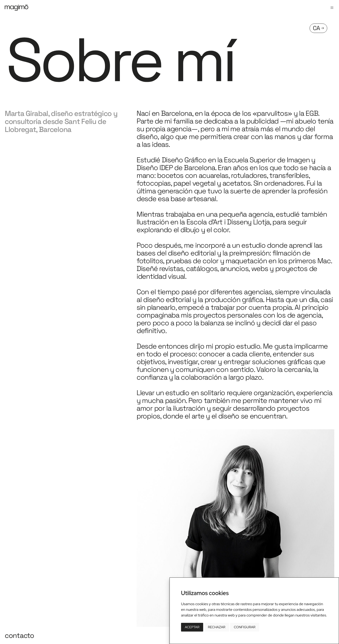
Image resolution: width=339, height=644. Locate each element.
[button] (332, 8)
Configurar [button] (245, 627)
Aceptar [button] (192, 627)
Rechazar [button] (217, 627)
